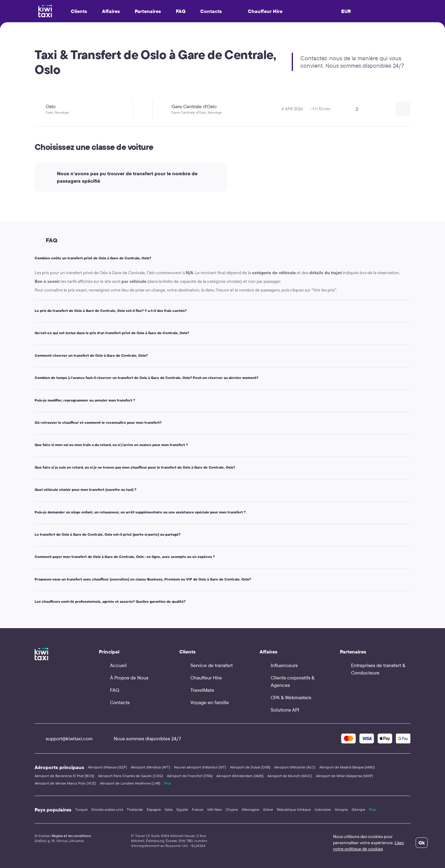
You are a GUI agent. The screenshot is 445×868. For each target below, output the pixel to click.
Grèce (268, 809)
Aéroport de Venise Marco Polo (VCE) (65, 783)
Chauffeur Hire (260, 11)
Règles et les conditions (71, 836)
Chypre (232, 809)
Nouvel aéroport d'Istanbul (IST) (200, 767)
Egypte (182, 809)
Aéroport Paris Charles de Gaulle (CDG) (131, 776)
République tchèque (294, 809)
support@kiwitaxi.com (64, 738)
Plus (167, 783)
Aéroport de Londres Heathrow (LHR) (130, 783)
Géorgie (358, 809)
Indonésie (323, 809)
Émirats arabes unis (107, 809)
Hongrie (341, 809)
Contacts (211, 11)
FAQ (181, 11)
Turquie (81, 809)
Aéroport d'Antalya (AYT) (150, 767)
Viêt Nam (214, 809)
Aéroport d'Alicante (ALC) (295, 767)
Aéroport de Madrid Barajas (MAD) (347, 767)
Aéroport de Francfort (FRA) (190, 776)
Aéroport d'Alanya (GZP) (107, 767)
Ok (422, 843)
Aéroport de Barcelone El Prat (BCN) (64, 776)
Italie (169, 809)
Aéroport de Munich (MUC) (290, 776)
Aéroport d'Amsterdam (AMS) (240, 776)
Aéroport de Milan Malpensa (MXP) (344, 776)
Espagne (154, 809)
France (198, 809)
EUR (346, 11)
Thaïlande (135, 809)
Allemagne (250, 809)
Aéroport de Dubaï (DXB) (250, 767)
